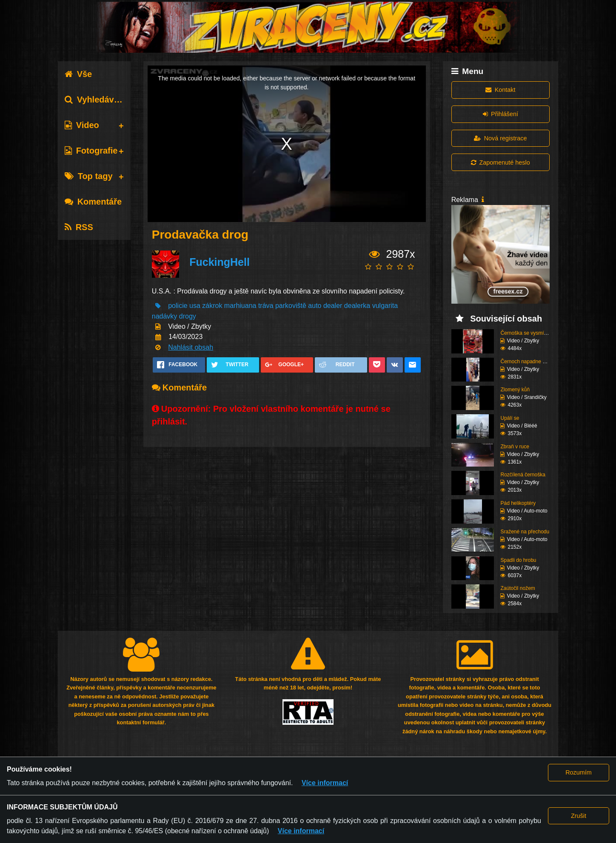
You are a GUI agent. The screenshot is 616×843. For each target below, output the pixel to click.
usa (195, 306)
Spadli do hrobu (518, 560)
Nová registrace (500, 138)
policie (178, 306)
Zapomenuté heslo (500, 162)
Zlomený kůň (515, 390)
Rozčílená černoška (523, 475)
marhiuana (240, 306)
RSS (79, 227)
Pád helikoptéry (518, 503)
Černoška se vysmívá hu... (530, 333)
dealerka (357, 306)
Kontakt (500, 90)
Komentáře (93, 202)
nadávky (165, 316)
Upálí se (510, 418)
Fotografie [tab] (91, 151)
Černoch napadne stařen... (530, 362)
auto (315, 306)
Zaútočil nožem (518, 588)
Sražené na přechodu (525, 532)
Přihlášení (500, 114)
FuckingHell (220, 262)
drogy (188, 316)
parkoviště (291, 306)
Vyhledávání (96, 100)
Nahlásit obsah (191, 347)
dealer (333, 306)
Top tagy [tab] (89, 176)
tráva (266, 306)
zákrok (212, 306)
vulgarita (385, 306)
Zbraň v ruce (515, 447)
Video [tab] (82, 125)
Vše (78, 74)
